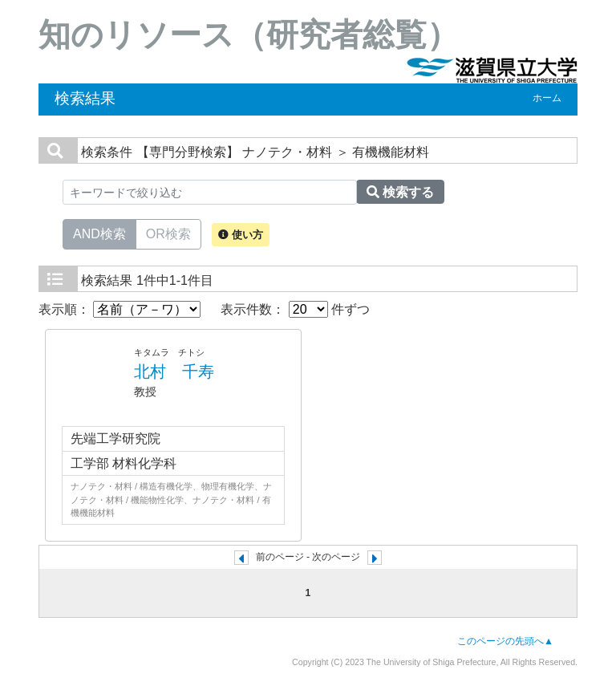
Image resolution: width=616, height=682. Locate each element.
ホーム (547, 98)
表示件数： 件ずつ (295, 309)
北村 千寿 (174, 371)
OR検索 (168, 233)
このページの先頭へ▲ (505, 641)
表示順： (120, 309)
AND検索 (99, 233)
